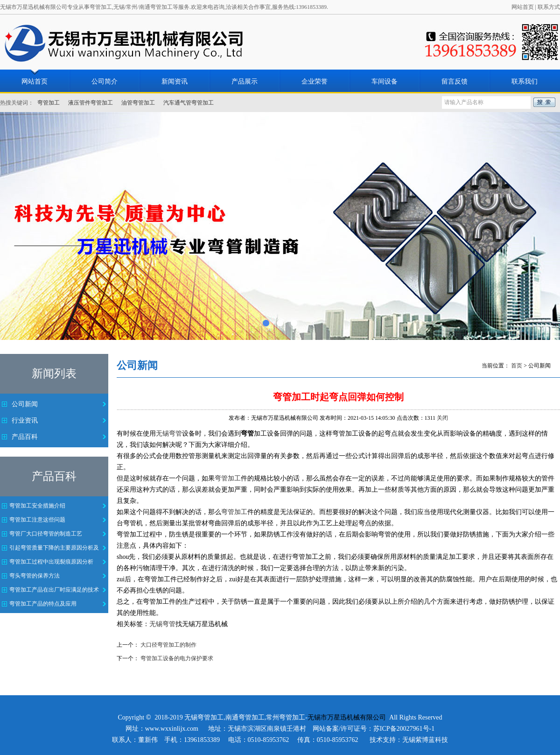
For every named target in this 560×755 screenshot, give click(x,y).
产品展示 (245, 81)
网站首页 (523, 7)
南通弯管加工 (245, 717)
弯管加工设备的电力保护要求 (177, 658)
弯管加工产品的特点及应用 (43, 604)
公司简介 (105, 81)
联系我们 (525, 81)
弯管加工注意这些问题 (37, 520)
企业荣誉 (315, 81)
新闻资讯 (175, 81)
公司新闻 (25, 404)
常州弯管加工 (286, 717)
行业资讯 (25, 420)
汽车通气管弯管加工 (189, 103)
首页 (517, 366)
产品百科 (25, 437)
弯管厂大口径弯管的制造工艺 (46, 534)
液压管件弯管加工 (91, 103)
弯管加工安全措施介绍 (37, 506)
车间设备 (385, 81)
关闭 (442, 418)
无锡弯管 (169, 434)
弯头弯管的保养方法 (35, 576)
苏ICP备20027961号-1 (404, 729)
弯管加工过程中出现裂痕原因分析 (51, 562)
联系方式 (549, 7)
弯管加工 (49, 103)
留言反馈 (455, 81)
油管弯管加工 (138, 103)
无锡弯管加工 (204, 717)
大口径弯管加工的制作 (168, 645)
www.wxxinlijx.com (172, 729)
